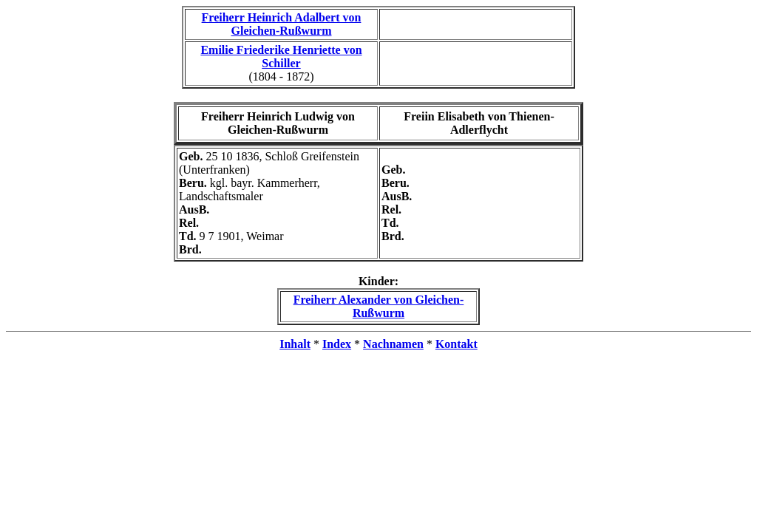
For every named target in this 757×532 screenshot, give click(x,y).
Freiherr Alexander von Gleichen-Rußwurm (379, 306)
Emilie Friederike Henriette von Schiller (281, 57)
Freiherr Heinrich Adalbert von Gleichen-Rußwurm (282, 24)
